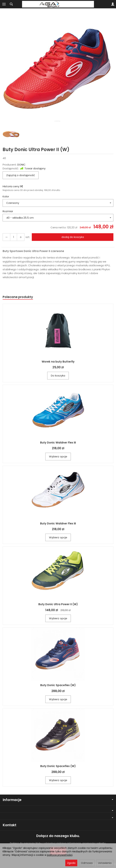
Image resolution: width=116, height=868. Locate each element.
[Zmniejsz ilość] (21, 237)
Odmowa (87, 863)
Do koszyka (58, 376)
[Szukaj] (11, 4)
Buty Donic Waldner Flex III (58, 443)
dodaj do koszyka (73, 237)
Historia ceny (13, 186)
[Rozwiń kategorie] (4, 4)
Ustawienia (105, 863)
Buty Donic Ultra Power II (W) (58, 604)
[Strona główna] (58, 4)
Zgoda (71, 863)
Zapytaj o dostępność (21, 175)
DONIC (21, 165)
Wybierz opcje (58, 456)
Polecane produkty (18, 297)
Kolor (6, 196)
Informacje (58, 800)
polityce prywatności (60, 855)
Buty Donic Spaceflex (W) (58, 685)
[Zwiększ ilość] (6, 237)
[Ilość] (14, 237)
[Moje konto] (113, 4)
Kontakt (10, 825)
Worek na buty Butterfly (58, 362)
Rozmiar (8, 211)
